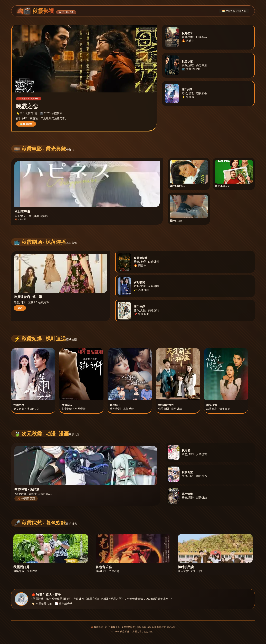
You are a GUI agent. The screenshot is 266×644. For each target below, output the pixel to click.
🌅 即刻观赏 (26, 124)
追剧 (20, 308)
